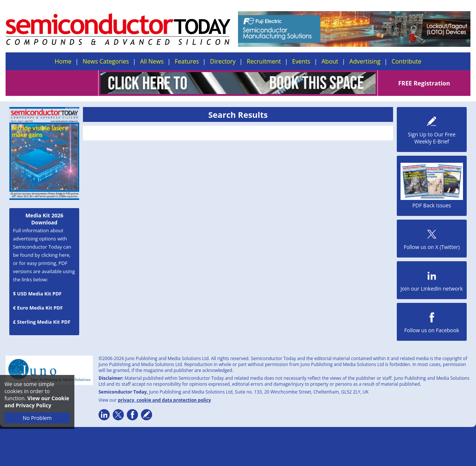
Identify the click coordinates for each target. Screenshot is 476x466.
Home (63, 61)
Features (187, 61)
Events (301, 61)
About (330, 61)
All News (152, 61)
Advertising (365, 61)
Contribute (406, 61)
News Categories (106, 61)
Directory (223, 61)
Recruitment (264, 61)
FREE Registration (424, 83)
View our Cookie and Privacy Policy (37, 402)
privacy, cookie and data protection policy (165, 400)
